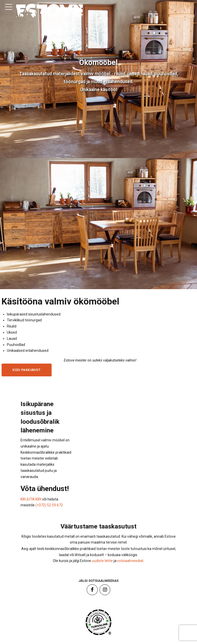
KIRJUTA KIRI (31, 504)
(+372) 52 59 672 (49, 510)
